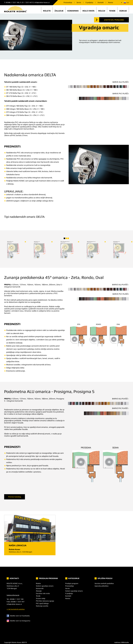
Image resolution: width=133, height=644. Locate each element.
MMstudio (125, 642)
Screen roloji (41, 598)
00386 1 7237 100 (13, 2)
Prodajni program (72, 583)
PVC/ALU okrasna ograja (45, 601)
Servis (79, 2)
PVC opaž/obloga (42, 603)
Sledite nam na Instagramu (18, 621)
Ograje (123, 11)
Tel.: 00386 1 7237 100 (15, 599)
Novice (111, 2)
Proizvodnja (68, 2)
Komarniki (73, 11)
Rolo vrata (88, 11)
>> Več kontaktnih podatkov (16, 609)
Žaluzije (59, 11)
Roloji (102, 11)
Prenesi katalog (15, 497)
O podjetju (89, 2)
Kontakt (101, 2)
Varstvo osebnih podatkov (104, 583)
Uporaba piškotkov (102, 586)
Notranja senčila (42, 606)
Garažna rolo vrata (43, 593)
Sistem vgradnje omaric (45, 586)
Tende (112, 11)
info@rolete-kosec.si (42, 2)
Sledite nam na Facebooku (18, 616)
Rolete (47, 11)
